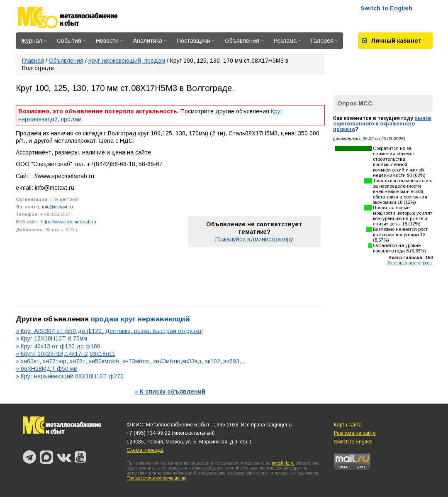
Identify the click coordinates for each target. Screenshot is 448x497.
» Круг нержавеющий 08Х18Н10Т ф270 (70, 376)
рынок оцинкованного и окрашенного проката (382, 124)
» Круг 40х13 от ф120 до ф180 (58, 346)
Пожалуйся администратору (254, 239)
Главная (33, 61)
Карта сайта (348, 425)
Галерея (325, 41)
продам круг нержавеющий (140, 319)
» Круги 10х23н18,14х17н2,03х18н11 (66, 354)
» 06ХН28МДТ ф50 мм (47, 369)
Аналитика (150, 41)
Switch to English (386, 8)
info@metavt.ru (57, 207)
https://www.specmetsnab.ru (68, 222)
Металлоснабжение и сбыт (79, 17)
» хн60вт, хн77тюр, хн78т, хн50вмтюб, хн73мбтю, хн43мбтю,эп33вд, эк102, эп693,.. (130, 361)
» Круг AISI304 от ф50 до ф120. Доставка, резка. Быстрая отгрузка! (109, 331)
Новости (110, 41)
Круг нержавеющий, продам (127, 61)
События (71, 41)
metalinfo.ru (283, 463)
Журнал (34, 41)
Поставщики (196, 41)
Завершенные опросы (410, 263)
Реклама (287, 41)
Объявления (244, 41)
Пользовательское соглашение (156, 478)
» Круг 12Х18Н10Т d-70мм (51, 338)
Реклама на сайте (355, 433)
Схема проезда (145, 450)
